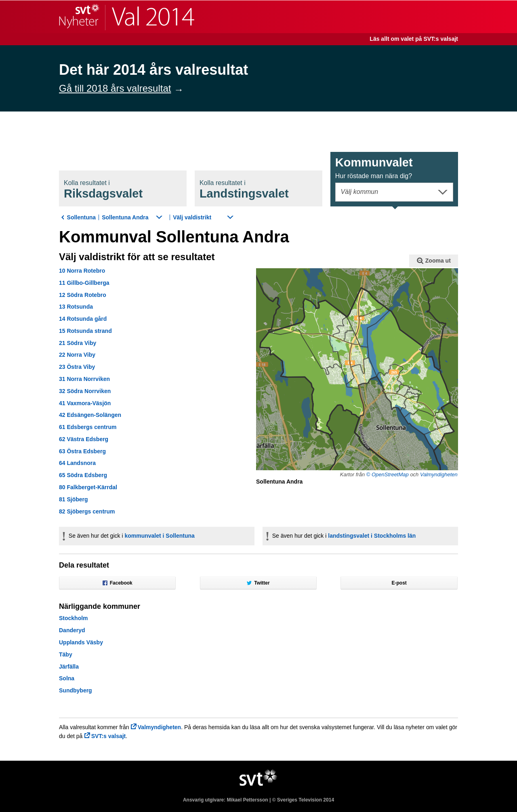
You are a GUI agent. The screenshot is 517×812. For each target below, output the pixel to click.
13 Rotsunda (76, 307)
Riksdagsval (103, 190)
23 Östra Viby (77, 367)
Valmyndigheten (439, 474)
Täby (66, 654)
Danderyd (72, 630)
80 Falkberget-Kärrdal (88, 487)
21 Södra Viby (78, 343)
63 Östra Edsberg (82, 451)
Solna (67, 678)
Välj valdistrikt (192, 217)
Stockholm (74, 618)
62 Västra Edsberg (84, 439)
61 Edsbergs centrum (88, 427)
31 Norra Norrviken (84, 379)
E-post (399, 583)
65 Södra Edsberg (83, 475)
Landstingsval (244, 190)
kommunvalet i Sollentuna (159, 536)
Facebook (118, 583)
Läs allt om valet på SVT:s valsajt (414, 39)
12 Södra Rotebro (83, 295)
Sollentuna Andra (125, 217)
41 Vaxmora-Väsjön (85, 403)
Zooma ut (434, 261)
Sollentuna (82, 217)
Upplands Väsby (81, 642)
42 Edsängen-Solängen (90, 415)
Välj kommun (359, 192)
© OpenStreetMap (388, 474)
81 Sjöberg (74, 499)
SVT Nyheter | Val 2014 (127, 17)
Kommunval (374, 168)
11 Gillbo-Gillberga (84, 283)
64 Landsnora (77, 463)
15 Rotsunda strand (85, 331)
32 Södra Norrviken (85, 391)
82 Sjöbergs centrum (87, 511)
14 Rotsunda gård (83, 319)
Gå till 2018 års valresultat (115, 88)
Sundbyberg (76, 690)
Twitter (258, 583)
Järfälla (69, 667)
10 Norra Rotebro (82, 271)
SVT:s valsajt (109, 736)
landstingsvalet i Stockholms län (372, 536)
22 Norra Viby (77, 355)
